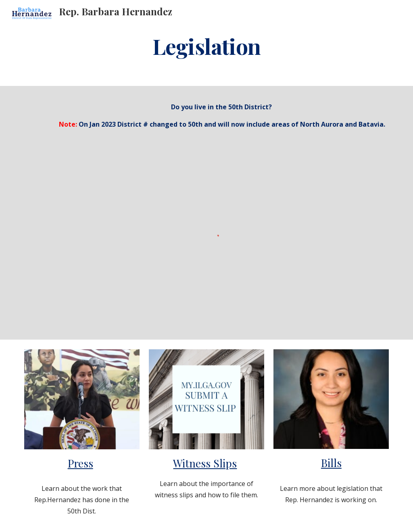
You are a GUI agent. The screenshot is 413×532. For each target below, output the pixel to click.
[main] (206, 46)
